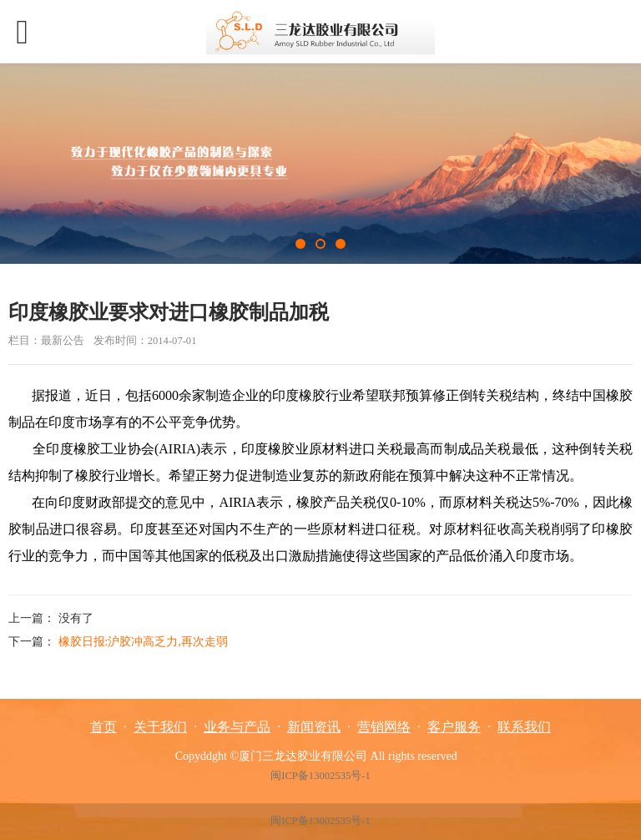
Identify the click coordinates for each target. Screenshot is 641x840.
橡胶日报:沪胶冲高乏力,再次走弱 (143, 642)
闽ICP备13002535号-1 (320, 776)
